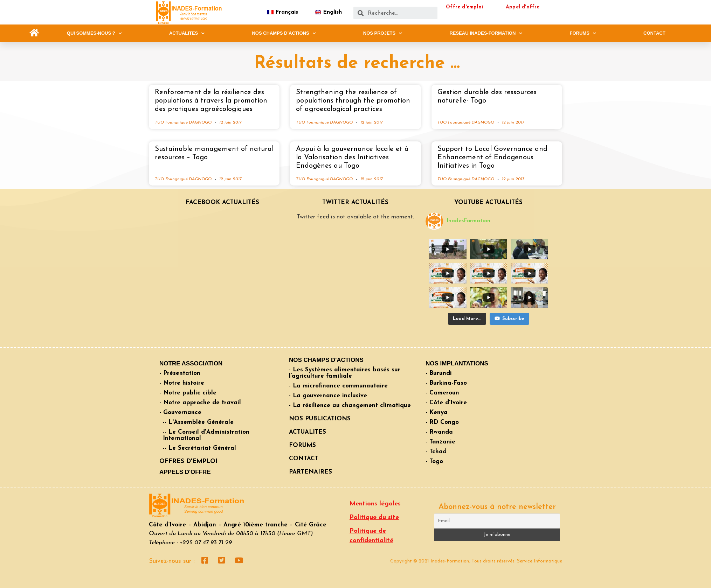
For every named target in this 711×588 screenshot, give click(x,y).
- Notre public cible (188, 393)
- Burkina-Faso (446, 383)
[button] (34, 33)
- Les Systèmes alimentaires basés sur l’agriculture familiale (345, 373)
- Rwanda (439, 432)
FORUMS (583, 33)
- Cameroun (442, 393)
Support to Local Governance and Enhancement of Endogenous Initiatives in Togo (492, 157)
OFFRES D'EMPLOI (188, 461)
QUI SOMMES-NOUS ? (94, 33)
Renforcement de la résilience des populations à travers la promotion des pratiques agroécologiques (211, 101)
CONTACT (654, 33)
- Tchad (436, 452)
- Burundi (439, 373)
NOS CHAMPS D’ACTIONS (284, 33)
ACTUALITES (187, 33)
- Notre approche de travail (200, 403)
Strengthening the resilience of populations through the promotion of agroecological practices (353, 101)
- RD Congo (442, 422)
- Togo (434, 461)
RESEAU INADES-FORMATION (486, 33)
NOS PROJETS (383, 33)
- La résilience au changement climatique (350, 405)
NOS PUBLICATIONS (320, 419)
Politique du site (374, 517)
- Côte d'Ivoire (446, 403)
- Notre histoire (182, 383)
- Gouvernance (180, 412)
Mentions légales (375, 504)
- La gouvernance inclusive (328, 396)
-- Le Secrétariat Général (199, 448)
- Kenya (437, 412)
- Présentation (180, 373)
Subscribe (509, 318)
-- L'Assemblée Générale (198, 422)
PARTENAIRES (310, 472)
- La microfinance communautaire (338, 386)
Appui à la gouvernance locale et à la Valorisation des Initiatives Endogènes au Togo (352, 157)
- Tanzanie (440, 442)
